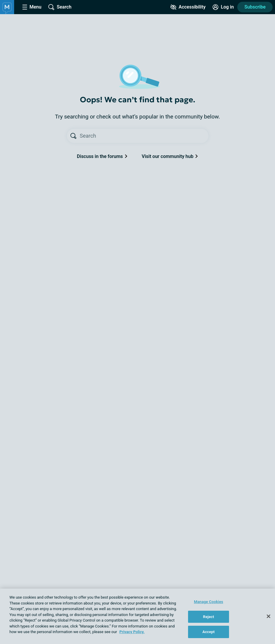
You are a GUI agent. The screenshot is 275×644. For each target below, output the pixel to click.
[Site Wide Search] (60, 7)
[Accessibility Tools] (188, 7)
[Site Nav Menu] (32, 7)
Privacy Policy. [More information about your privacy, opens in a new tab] (132, 632)
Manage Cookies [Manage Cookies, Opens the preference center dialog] (209, 602)
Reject (209, 617)
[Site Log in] (223, 7)
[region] (137, 616)
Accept (209, 632)
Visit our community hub (170, 156)
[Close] (269, 616)
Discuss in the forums (102, 156)
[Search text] (144, 136)
